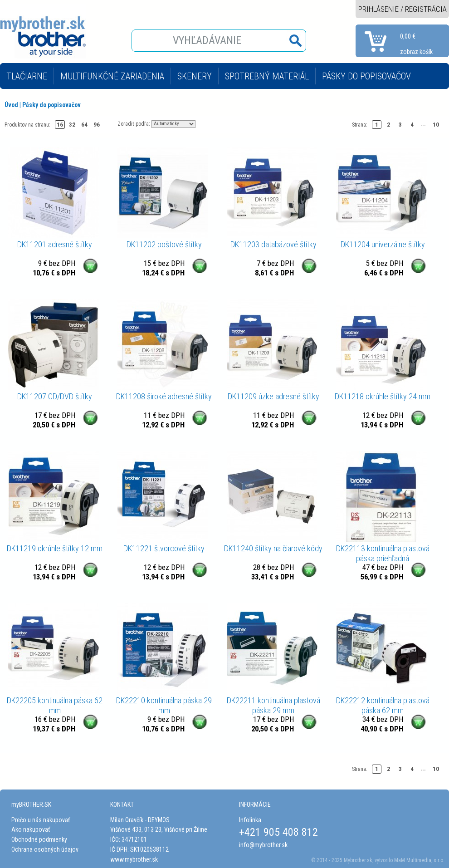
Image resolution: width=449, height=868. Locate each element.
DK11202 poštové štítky (164, 244)
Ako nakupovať (31, 829)
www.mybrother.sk (134, 859)
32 (72, 125)
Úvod (11, 105)
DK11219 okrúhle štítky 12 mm (55, 548)
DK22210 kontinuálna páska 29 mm (164, 705)
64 (84, 125)
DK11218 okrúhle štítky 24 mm (383, 396)
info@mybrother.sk (263, 845)
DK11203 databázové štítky (273, 244)
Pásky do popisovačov (51, 105)
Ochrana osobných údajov (45, 849)
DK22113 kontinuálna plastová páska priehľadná (383, 553)
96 (97, 125)
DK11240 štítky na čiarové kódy (273, 548)
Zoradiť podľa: (134, 123)
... (423, 124)
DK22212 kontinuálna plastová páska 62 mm (383, 705)
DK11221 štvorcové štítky (164, 548)
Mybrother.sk (358, 860)
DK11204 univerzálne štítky (383, 244)
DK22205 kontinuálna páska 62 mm (55, 705)
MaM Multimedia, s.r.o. (419, 860)
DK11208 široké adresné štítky (164, 396)
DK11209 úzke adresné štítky (273, 396)
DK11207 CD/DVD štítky (55, 396)
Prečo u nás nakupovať (41, 820)
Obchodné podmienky (39, 839)
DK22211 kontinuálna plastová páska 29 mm (273, 705)
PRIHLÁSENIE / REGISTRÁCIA (403, 9)
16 (60, 125)
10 (436, 125)
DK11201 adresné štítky (55, 244)
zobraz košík (416, 52)
